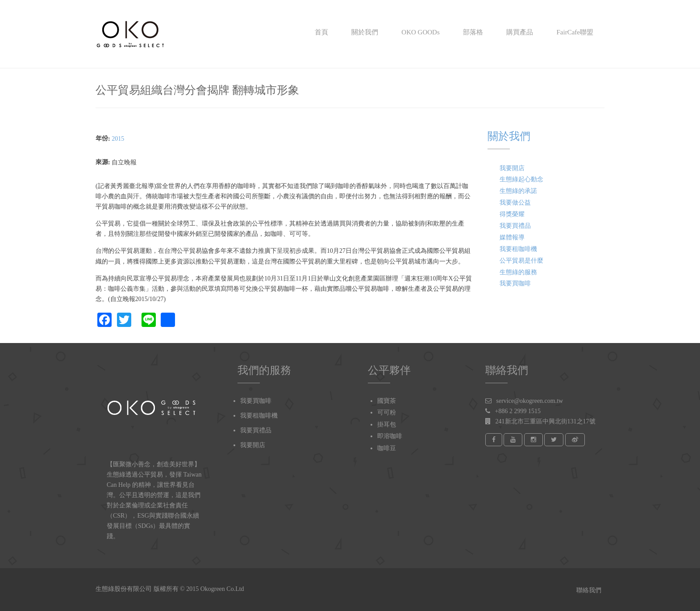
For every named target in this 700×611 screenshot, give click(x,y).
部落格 (472, 32)
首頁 (321, 32)
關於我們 (364, 32)
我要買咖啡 (515, 283)
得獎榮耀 (512, 214)
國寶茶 (387, 401)
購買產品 (519, 32)
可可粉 (387, 412)
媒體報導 (512, 237)
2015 (118, 139)
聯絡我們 (588, 590)
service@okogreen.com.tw (530, 401)
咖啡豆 (387, 448)
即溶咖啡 (390, 436)
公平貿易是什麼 (521, 261)
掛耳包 (387, 425)
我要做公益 (515, 203)
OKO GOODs (420, 32)
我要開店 (512, 168)
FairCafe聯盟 (574, 32)
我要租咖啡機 (518, 249)
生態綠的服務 (518, 272)
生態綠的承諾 (518, 191)
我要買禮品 (515, 226)
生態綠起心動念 (521, 179)
